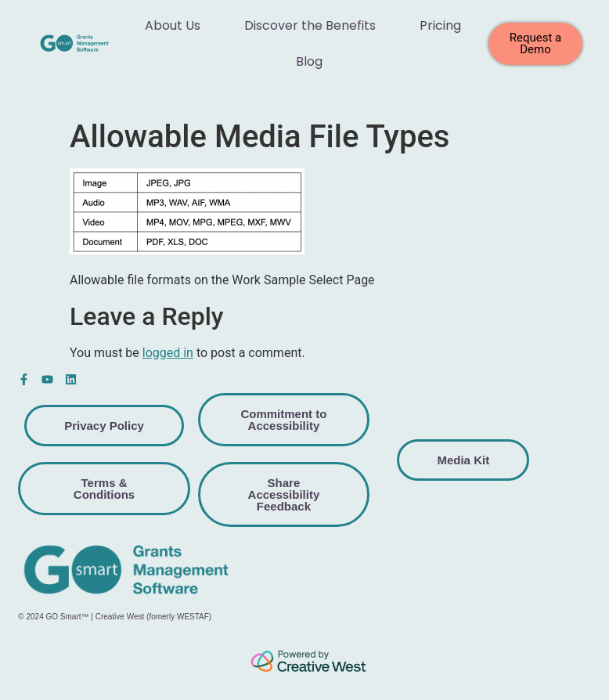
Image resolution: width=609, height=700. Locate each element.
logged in (168, 353)
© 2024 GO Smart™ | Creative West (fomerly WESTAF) (115, 617)
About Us (173, 25)
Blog (309, 61)
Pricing (440, 25)
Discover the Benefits (310, 25)
